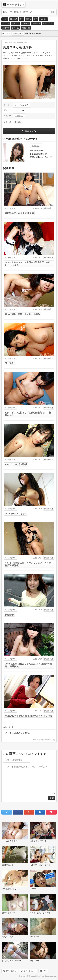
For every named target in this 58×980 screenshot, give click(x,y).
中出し (5, 19)
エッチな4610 (21, 105)
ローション (36, 23)
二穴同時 (6, 28)
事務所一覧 (26, 28)
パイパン (15, 23)
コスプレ (6, 23)
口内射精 (14, 19)
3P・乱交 (25, 23)
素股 (36, 19)
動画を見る (30, 131)
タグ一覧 (15, 28)
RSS (45, 971)
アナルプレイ (48, 23)
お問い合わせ (11, 971)
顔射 (21, 19)
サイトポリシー (30, 971)
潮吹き (29, 19)
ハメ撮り (43, 19)
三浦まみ (19, 116)
